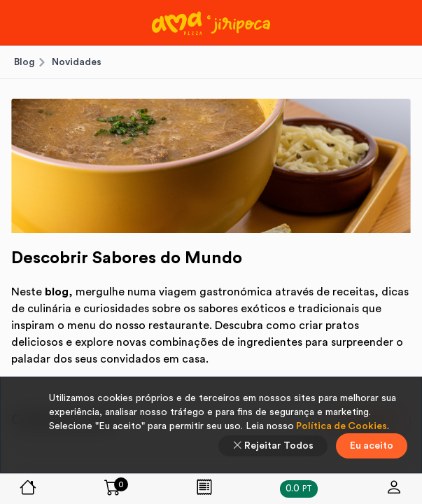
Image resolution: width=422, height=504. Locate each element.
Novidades (77, 62)
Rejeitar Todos (273, 446)
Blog (24, 62)
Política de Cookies (340, 426)
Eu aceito (372, 446)
